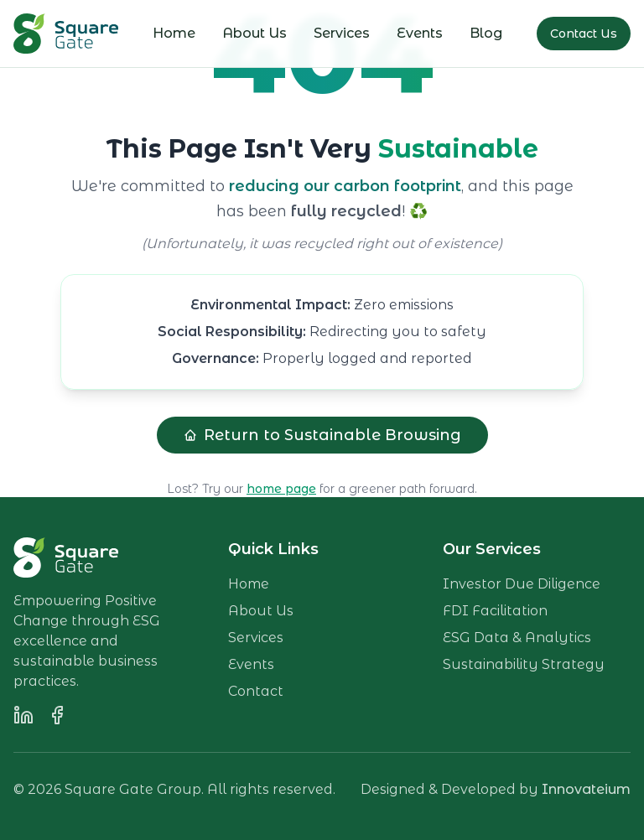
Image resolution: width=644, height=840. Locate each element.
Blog (486, 33)
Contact (256, 691)
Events (420, 33)
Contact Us (584, 34)
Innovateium (586, 789)
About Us (254, 33)
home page (281, 489)
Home (174, 33)
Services (342, 33)
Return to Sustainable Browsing (322, 435)
